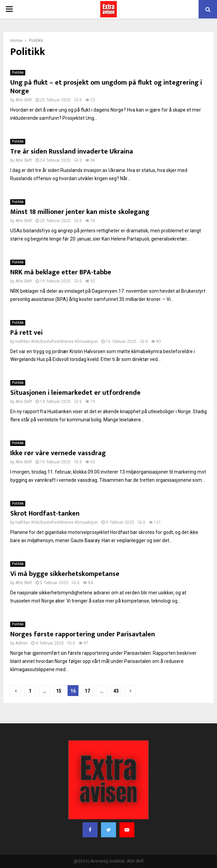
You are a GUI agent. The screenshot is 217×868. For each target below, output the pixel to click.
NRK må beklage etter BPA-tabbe (61, 272)
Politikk (18, 73)
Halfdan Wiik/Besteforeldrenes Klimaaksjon (57, 342)
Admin (21, 643)
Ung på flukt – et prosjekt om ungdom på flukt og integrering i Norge (106, 87)
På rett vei (26, 333)
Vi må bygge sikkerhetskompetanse (65, 574)
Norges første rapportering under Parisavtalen (83, 634)
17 (87, 691)
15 (59, 691)
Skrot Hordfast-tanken (45, 513)
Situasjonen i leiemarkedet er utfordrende (75, 393)
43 (116, 691)
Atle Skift (24, 100)
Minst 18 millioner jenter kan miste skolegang (80, 212)
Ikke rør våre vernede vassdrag (58, 453)
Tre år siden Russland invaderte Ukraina (72, 151)
